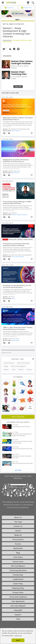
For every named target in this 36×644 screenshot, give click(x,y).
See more (30, 407)
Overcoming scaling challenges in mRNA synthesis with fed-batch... (17, 203)
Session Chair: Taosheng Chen (19, 73)
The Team (18, 522)
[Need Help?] (19, 49)
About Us (18, 517)
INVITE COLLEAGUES (18, 417)
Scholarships (18, 575)
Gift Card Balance (18, 566)
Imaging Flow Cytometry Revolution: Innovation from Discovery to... (16, 161)
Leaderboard (18, 579)
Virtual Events (18, 539)
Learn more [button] (18, 636)
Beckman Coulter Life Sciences (19, 215)
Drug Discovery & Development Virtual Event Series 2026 (22, 442)
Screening (29, 370)
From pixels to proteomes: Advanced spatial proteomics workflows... (16, 245)
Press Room (18, 557)
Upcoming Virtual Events (18, 422)
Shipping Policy (18, 588)
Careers (18, 531)
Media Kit (18, 535)
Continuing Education (18, 570)
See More (18, 470)
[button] (5, 49)
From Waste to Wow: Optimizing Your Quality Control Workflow (22, 435)
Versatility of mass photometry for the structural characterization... (17, 286)
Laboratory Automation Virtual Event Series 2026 (22, 457)
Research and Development (18, 366)
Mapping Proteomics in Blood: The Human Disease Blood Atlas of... (18, 119)
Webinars (6, 370)
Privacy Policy (18, 592)
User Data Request (18, 606)
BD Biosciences (15, 173)
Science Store (18, 562)
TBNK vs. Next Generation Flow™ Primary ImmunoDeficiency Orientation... (18, 328)
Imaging (6, 366)
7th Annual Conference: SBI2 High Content (17, 41)
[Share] (32, 133)
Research (21, 370)
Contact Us (18, 526)
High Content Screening (23, 363)
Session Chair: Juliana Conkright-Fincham (22, 62)
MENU (18, 20)
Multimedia (18, 548)
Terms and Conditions (18, 597)
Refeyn (13, 298)
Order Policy (18, 584)
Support (18, 615)
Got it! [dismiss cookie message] (18, 640)
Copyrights (18, 610)
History (14, 370)
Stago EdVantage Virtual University (21, 427)
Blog (18, 553)
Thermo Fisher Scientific (18, 257)
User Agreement (18, 601)
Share (18, 87)
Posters (18, 544)
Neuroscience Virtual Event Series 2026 (22, 449)
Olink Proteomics (16, 131)
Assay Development (9, 363)
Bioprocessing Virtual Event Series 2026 (22, 463)
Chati (18, 619)
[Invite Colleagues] (18, 417)
